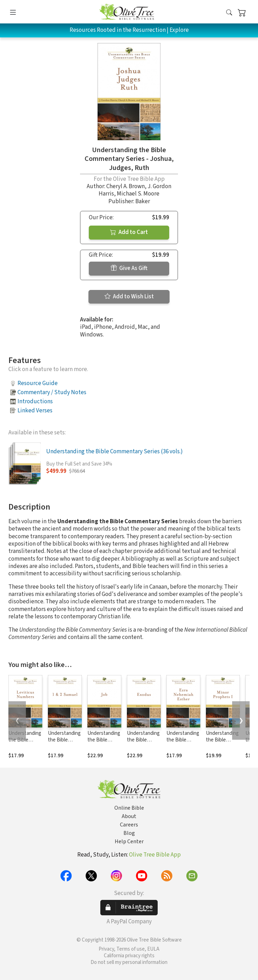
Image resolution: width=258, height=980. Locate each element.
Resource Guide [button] (38, 383)
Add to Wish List (129, 297)
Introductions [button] (35, 402)
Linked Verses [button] (35, 411)
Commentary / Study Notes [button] (52, 392)
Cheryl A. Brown (126, 186)
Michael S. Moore (138, 194)
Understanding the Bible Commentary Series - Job (104, 743)
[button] (229, 13)
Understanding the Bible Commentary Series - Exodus (144, 743)
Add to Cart (129, 232)
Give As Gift (129, 268)
